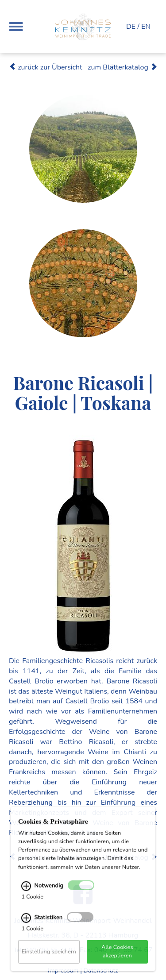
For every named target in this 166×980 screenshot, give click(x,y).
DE (131, 27)
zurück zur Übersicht (46, 67)
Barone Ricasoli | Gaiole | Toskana (83, 392)
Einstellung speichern (49, 957)
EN (146, 27)
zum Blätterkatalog (122, 67)
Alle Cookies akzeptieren (117, 957)
